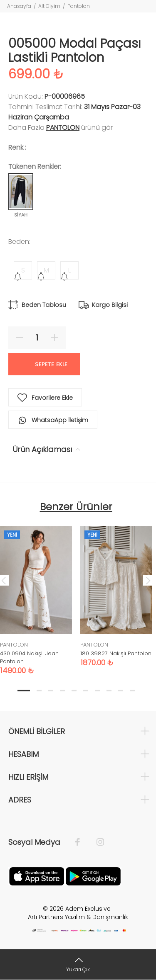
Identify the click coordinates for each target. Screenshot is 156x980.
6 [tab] (86, 691)
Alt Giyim (49, 6)
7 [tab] (97, 691)
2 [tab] (39, 691)
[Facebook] (82, 842)
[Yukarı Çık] (78, 964)
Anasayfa (19, 6)
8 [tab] (109, 691)
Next (148, 580)
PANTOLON (63, 128)
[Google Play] (93, 875)
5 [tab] (74, 691)
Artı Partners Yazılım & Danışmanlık (78, 917)
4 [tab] (62, 691)
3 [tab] (51, 691)
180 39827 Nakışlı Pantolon (116, 653)
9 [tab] (121, 691)
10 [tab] (132, 691)
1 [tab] (24, 691)
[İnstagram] (96, 842)
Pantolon (79, 6)
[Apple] (37, 875)
